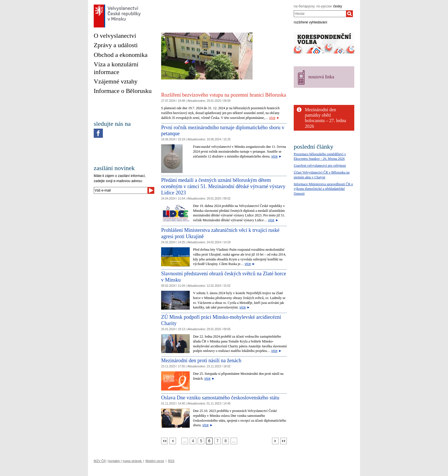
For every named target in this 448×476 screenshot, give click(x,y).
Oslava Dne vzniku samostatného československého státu (220, 398)
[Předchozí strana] (173, 441)
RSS (171, 461)
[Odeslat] (151, 190)
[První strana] (164, 441)
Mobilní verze (155, 461)
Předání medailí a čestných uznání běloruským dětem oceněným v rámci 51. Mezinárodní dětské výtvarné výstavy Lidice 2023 (223, 186)
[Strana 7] (218, 441)
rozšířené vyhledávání (310, 22)
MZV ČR (100, 461)
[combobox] (320, 14)
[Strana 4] (193, 441)
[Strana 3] (185, 441)
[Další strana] (275, 441)
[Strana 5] (201, 441)
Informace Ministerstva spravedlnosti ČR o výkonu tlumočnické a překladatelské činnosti (323, 189)
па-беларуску (304, 6)
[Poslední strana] (284, 441)
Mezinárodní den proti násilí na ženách (201, 361)
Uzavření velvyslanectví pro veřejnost (320, 166)
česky (338, 6)
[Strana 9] (234, 441)
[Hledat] (349, 14)
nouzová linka (321, 77)
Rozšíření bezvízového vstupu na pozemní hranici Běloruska (224, 95)
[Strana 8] (226, 441)
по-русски (324, 6)
